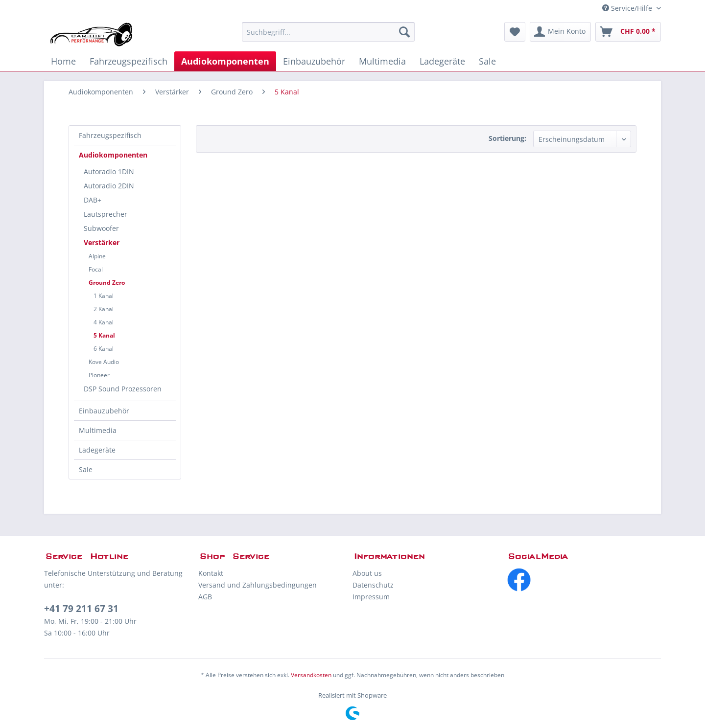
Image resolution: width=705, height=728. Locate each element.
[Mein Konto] (560, 32)
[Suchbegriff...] (328, 32)
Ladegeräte (97, 450)
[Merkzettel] (515, 32)
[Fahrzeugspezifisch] (129, 61)
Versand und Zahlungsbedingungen (258, 585)
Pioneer (99, 375)
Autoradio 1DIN (109, 171)
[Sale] (487, 61)
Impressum (371, 597)
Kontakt (211, 573)
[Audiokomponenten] (225, 61)
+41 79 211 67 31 (81, 609)
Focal (96, 269)
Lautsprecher (106, 214)
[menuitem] (328, 32)
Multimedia (98, 430)
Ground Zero (107, 283)
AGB (205, 597)
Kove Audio (104, 362)
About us (367, 573)
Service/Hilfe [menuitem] (628, 8)
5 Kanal (104, 335)
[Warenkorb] (628, 32)
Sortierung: (507, 138)
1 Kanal (104, 296)
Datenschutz (373, 585)
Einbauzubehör (104, 411)
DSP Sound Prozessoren (123, 389)
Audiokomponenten (113, 155)
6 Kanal (104, 349)
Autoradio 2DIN (109, 186)
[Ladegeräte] (442, 61)
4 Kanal (104, 322)
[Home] (63, 61)
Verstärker (102, 242)
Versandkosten (311, 675)
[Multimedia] (382, 61)
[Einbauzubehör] (314, 61)
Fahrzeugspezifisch (110, 135)
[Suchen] (404, 32)
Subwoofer (101, 228)
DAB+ (93, 200)
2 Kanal (104, 309)
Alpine (97, 256)
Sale (86, 469)
